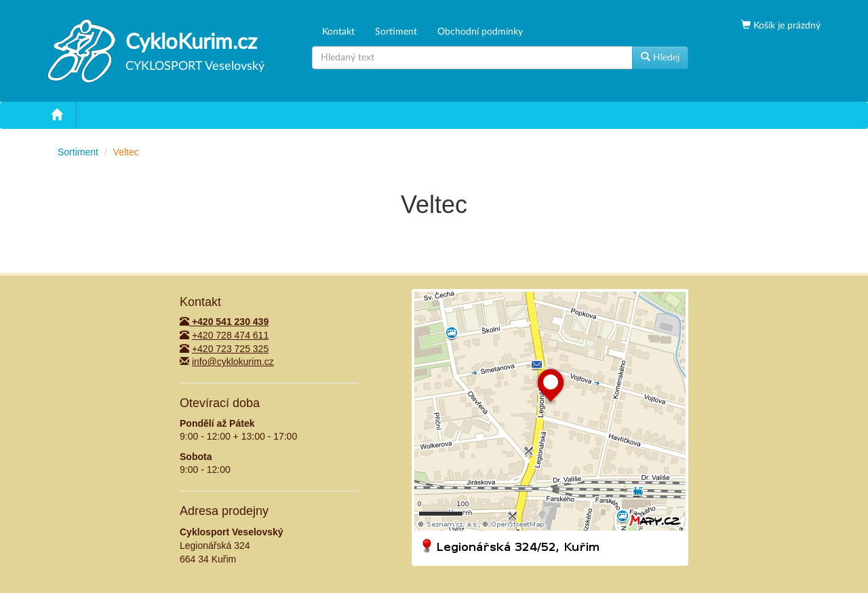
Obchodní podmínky (480, 32)
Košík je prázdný (786, 26)
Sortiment (396, 32)
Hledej (660, 57)
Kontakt (338, 32)
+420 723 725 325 (230, 349)
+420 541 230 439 (224, 322)
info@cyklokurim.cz (233, 362)
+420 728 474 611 (230, 335)
